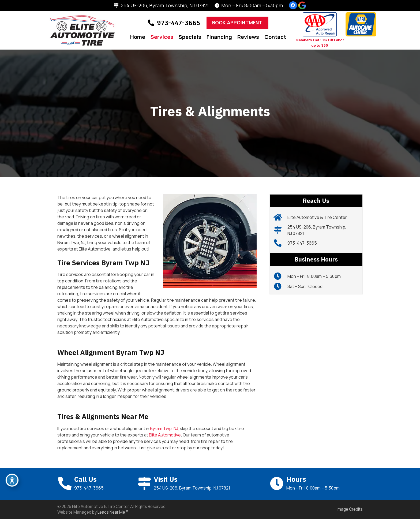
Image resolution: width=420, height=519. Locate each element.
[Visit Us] (145, 483)
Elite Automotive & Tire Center (317, 217)
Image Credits (350, 509)
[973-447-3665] (281, 243)
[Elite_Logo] (82, 30)
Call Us (85, 479)
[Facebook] (293, 5)
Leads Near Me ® (113, 512)
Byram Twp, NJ (164, 428)
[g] (302, 5)
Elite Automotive (165, 435)
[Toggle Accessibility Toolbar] (12, 480)
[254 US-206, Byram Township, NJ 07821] (281, 230)
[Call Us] (66, 483)
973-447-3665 (302, 243)
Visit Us (166, 479)
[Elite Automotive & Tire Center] (281, 217)
